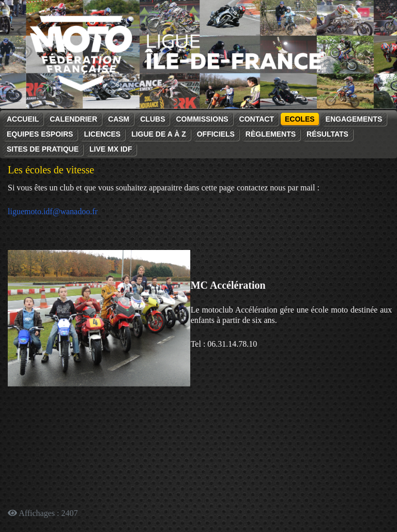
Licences (102, 134)
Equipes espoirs (40, 134)
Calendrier (73, 119)
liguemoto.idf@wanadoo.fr (53, 211)
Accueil (23, 119)
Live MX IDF (111, 149)
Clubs (152, 119)
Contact (257, 119)
